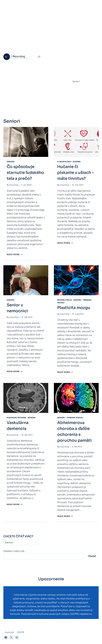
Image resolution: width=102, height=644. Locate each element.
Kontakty (49, 110)
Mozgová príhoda (60, 4)
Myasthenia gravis (81, 60)
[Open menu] (39, 57)
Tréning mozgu (80, 89)
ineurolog (14, 185)
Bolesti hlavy (79, 32)
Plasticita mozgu (74, 308)
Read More (15, 255)
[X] (11, 637)
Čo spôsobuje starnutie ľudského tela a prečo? (25, 173)
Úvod (47, 4)
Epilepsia (77, 46)
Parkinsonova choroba (83, 67)
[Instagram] (17, 637)
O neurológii (64, 162)
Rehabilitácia (79, 39)
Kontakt (9, 632)
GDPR (21, 632)
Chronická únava (81, 53)
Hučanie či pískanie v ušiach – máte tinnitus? (76, 173)
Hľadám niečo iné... (15, 551)
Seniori (76, 81)
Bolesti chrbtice (80, 25)
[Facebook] (6, 637)
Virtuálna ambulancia (81, 4)
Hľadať (92, 556)
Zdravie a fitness (81, 103)
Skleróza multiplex (82, 74)
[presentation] (26, 142)
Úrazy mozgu (79, 96)
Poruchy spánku (80, 11)
